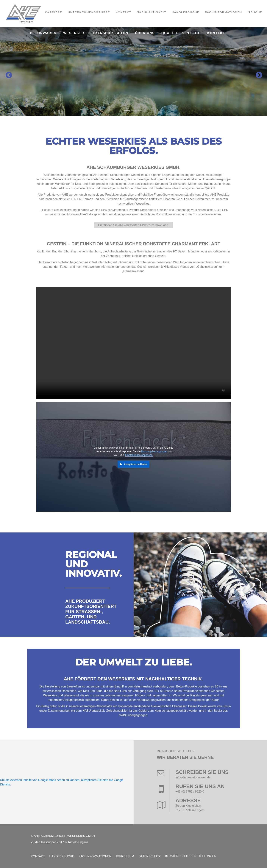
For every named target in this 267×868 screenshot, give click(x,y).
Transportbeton (110, 33)
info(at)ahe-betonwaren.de (193, 777)
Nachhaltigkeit (151, 12)
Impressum (125, 856)
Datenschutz (150, 856)
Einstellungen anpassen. (139, 455)
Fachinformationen (224, 12)
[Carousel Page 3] (140, 111)
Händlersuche (185, 12)
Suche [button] (256, 12)
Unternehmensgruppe (89, 12)
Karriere (54, 12)
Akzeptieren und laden (136, 464)
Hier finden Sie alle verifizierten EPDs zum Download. (133, 225)
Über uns (145, 33)
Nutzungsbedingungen (154, 451)
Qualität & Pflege (181, 33)
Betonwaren (43, 33)
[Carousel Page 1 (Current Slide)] (127, 111)
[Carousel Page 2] (134, 111)
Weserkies (74, 33)
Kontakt (124, 12)
